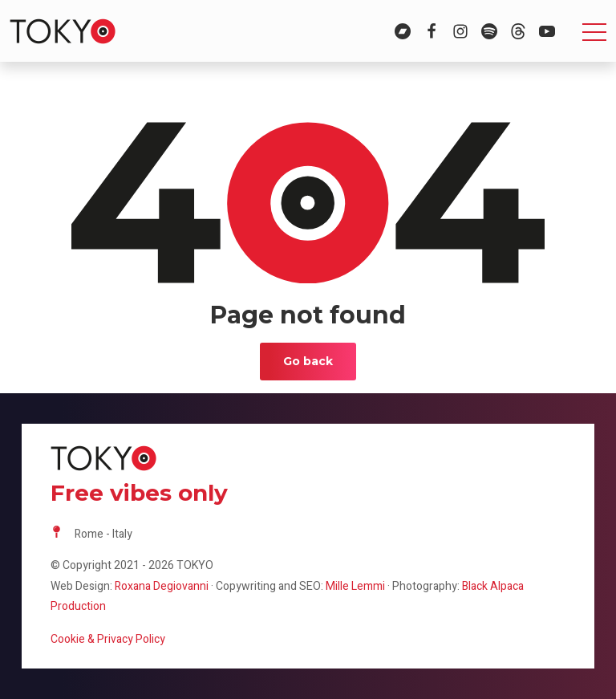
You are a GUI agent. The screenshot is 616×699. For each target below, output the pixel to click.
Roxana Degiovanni (162, 586)
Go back (308, 361)
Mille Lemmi (355, 586)
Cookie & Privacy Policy (108, 639)
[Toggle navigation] (594, 31)
